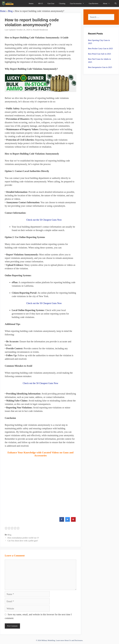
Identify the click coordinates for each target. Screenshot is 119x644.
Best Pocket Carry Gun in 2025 (100, 49)
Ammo (31, 3)
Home (3, 11)
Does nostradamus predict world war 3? (23, 538)
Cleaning (62, 3)
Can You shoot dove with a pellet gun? (23, 541)
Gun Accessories (78, 3)
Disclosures (79, 640)
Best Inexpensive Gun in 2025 (100, 67)
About (107, 3)
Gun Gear (51, 3)
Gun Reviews (93, 3)
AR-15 (40, 3)
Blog (10, 11)
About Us (68, 640)
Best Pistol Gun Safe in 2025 (100, 54)
